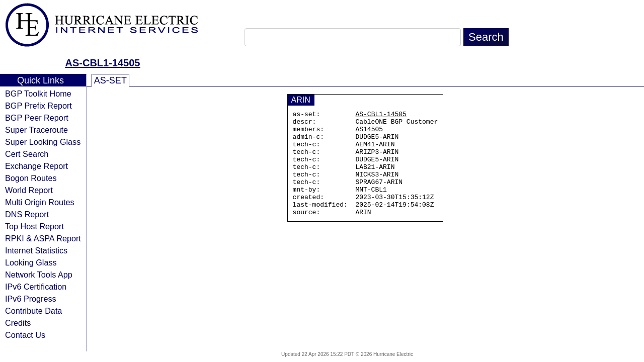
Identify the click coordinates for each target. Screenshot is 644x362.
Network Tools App (39, 275)
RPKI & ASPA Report (43, 238)
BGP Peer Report (37, 118)
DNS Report (27, 214)
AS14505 (369, 133)
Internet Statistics (36, 250)
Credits (18, 323)
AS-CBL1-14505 (103, 63)
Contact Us (25, 335)
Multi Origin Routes (40, 202)
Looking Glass (31, 262)
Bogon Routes (31, 178)
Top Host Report (34, 226)
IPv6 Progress (31, 299)
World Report (29, 190)
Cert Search (27, 154)
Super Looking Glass (43, 142)
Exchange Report (36, 166)
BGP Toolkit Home (38, 94)
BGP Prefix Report (38, 106)
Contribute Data (33, 311)
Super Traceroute (36, 130)
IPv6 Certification (36, 287)
